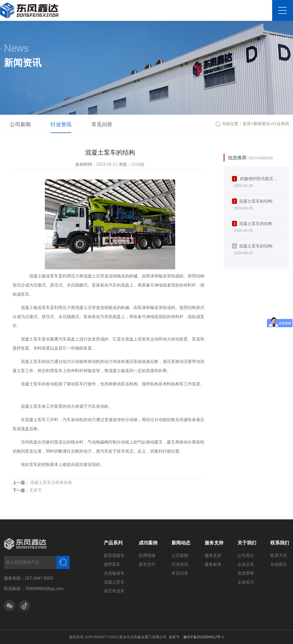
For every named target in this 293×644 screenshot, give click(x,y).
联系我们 (280, 543)
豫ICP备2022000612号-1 (204, 637)
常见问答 (102, 124)
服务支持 (214, 543)
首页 (247, 124)
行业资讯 (61, 124)
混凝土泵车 (114, 582)
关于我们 (247, 543)
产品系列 (113, 543)
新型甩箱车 (114, 555)
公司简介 (246, 555)
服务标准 (213, 564)
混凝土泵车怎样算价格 (51, 482)
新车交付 (147, 564)
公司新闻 (20, 124)
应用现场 (147, 555)
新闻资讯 (262, 124)
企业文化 (246, 564)
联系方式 (279, 555)
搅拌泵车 (112, 564)
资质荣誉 (246, 573)
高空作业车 (114, 591)
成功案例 (148, 543)
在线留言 (279, 564)
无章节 (35, 490)
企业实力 (246, 582)
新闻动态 (181, 543)
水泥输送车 (114, 573)
